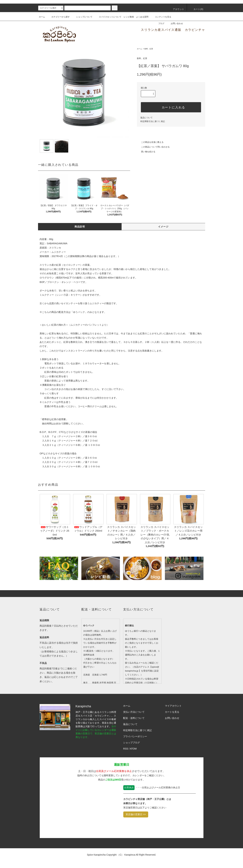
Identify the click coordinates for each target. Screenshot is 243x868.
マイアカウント (173, 706)
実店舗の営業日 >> (136, 814)
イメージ (163, 227)
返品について (146, 118)
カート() (196, 9)
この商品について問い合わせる (153, 147)
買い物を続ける (146, 152)
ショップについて (82, 17)
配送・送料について (134, 718)
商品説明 (80, 227)
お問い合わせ (175, 23)
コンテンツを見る (161, 17)
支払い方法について (134, 712)
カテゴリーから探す (58, 17)
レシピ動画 (129, 17)
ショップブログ (131, 743)
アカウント (176, 9)
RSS (126, 749)
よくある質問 (142, 17)
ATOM (133, 749)
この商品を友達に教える (150, 142)
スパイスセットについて (108, 17)
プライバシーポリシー (135, 736)
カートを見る (172, 712)
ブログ (159, 23)
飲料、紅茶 (149, 49)
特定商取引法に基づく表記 (153, 121)
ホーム (42, 17)
